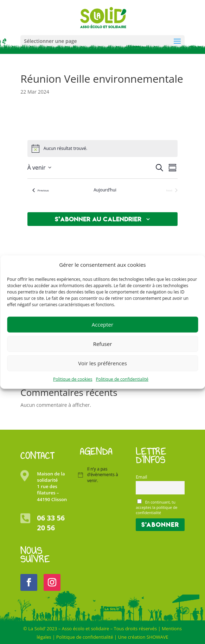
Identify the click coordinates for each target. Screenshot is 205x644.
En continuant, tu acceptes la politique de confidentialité (156, 507)
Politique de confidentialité (122, 379)
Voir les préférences (102, 363)
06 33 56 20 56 (51, 523)
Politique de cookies (73, 379)
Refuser (103, 344)
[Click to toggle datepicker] (40, 168)
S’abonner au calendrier (98, 219)
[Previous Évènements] (41, 190)
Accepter (102, 324)
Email (141, 477)
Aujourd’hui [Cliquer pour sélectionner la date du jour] (105, 190)
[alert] (65, 149)
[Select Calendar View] (172, 168)
